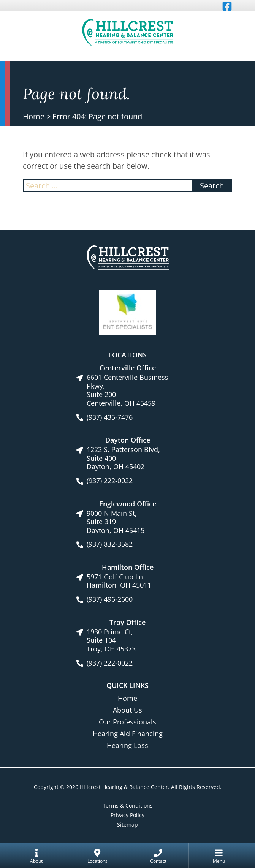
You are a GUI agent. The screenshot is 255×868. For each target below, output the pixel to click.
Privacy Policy (127, 815)
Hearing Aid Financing (128, 734)
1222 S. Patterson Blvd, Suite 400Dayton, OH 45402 (123, 458)
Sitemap (127, 825)
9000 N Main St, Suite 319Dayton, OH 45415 (116, 522)
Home (34, 116)
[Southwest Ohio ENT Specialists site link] (127, 312)
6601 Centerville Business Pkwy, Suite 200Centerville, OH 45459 (127, 390)
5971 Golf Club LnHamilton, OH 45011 (119, 581)
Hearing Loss (127, 745)
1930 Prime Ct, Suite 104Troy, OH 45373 (111, 640)
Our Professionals (127, 722)
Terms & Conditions (128, 806)
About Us (127, 710)
